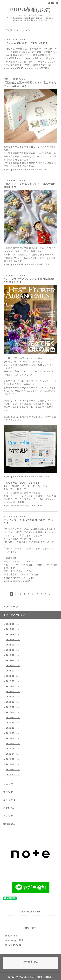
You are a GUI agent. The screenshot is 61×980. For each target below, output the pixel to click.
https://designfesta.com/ (17, 581)
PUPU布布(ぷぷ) (30, 10)
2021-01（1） (13, 764)
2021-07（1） (13, 744)
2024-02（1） (13, 650)
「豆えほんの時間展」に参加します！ (26, 43)
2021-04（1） (13, 754)
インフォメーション (14, 615)
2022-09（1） (13, 681)
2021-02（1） (13, 759)
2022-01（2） (13, 712)
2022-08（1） (13, 686)
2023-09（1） (13, 666)
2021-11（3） (13, 723)
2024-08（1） (13, 645)
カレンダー (9, 816)
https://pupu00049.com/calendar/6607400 (26, 68)
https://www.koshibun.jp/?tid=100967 (24, 506)
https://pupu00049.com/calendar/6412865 (26, 264)
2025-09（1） (13, 634)
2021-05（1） (13, 749)
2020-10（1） (13, 775)
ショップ (8, 784)
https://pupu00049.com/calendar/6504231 (26, 169)
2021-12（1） (13, 718)
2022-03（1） (13, 702)
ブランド (8, 792)
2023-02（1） (13, 671)
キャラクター (11, 800)
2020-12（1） (13, 770)
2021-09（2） (13, 733)
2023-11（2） (13, 660)
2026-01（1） (13, 624)
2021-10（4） (13, 728)
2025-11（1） (13, 629)
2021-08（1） (13, 738)
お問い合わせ (11, 808)
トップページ (11, 607)
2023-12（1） (13, 655)
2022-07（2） (13, 692)
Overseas (9, 824)
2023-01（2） (13, 676)
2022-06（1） (13, 697)
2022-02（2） (13, 707)
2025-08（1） (13, 640)
